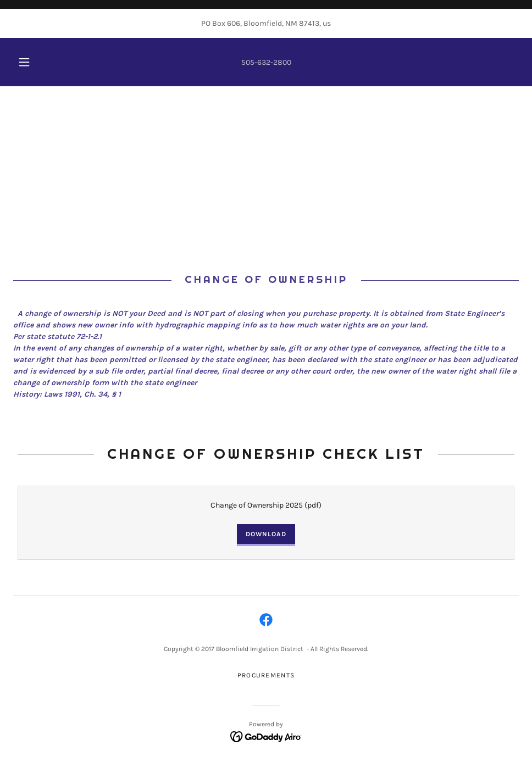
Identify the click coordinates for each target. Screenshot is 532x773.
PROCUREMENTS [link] (266, 675)
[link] (266, 620)
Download (266, 534)
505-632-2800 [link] (266, 62)
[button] (36, 62)
